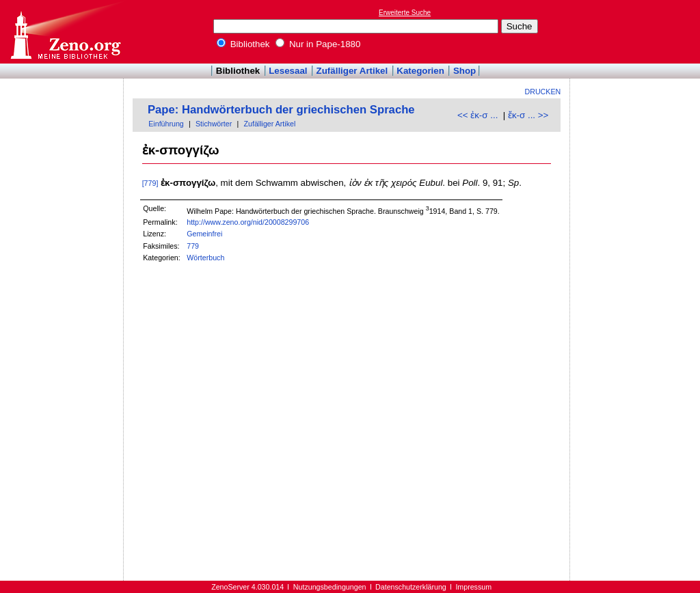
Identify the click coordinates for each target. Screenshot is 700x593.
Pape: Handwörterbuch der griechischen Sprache (281, 110)
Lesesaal (288, 71)
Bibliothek (243, 44)
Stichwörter (214, 124)
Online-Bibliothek (65, 32)
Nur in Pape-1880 (318, 44)
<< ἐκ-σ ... (477, 115)
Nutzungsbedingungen (330, 587)
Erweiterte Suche (405, 13)
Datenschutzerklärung (411, 587)
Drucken (543, 92)
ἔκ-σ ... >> (528, 115)
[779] (150, 183)
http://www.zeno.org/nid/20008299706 (248, 222)
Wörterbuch (205, 258)
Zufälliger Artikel (352, 71)
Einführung (166, 124)
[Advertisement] (637, 31)
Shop (465, 71)
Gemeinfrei (204, 234)
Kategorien (420, 71)
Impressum (473, 587)
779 (193, 246)
